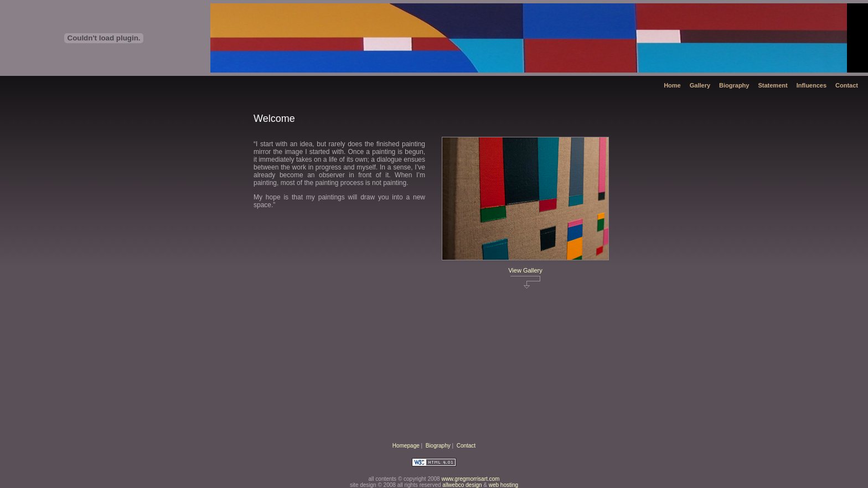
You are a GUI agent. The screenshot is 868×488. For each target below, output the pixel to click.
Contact (847, 85)
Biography (734, 85)
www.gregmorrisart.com (470, 479)
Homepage (406, 446)
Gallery (700, 85)
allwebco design (462, 485)
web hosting (503, 485)
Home (672, 85)
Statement (773, 85)
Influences (812, 85)
